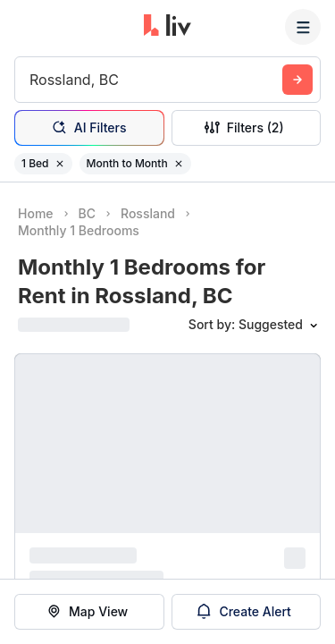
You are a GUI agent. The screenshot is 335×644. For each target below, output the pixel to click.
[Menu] (303, 27)
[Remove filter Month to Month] (179, 164)
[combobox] (32, 80)
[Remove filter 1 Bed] (60, 164)
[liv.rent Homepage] (167, 27)
